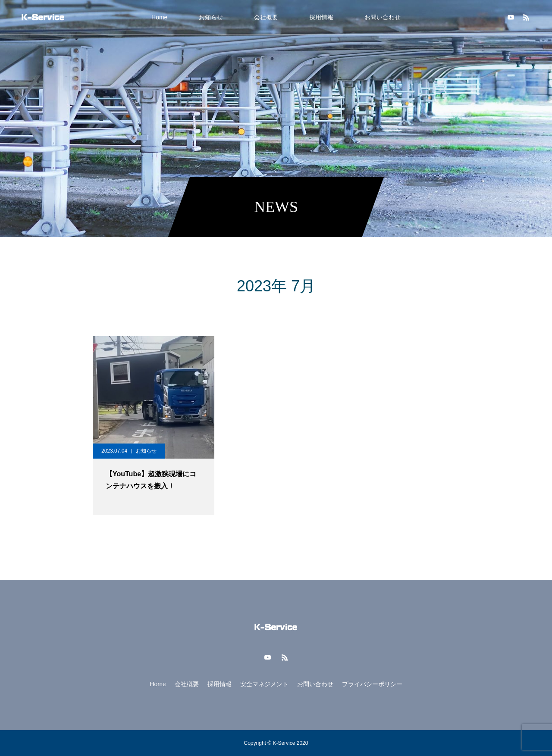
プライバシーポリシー (372, 684)
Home (159, 17)
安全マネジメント (264, 684)
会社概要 (266, 17)
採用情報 (321, 17)
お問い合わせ (383, 17)
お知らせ (211, 17)
